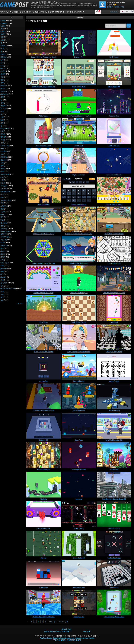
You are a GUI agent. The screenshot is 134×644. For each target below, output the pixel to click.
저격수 (3, 169)
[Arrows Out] (43, 367)
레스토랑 (4, 223)
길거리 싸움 (5, 174)
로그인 (117, 7)
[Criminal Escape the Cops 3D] (43, 396)
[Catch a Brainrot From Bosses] (43, 602)
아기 (2, 66)
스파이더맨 (5, 237)
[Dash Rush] (79, 426)
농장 (2, 143)
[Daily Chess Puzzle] (79, 308)
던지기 (3, 54)
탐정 (2, 120)
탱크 (2, 248)
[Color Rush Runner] (43, 514)
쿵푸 (2, 166)
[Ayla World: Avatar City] (114, 426)
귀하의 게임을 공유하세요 (48, 12)
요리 (2, 154)
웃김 (2, 37)
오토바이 (4, 189)
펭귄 (2, 209)
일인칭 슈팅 (5, 146)
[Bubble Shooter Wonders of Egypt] (43, 43)
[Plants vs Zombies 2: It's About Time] (79, 219)
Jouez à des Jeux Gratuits (85, 638)
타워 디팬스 (5, 263)
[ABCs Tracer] (43, 102)
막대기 (3, 243)
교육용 (3, 134)
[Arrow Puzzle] (114, 367)
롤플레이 (4, 160)
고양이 (3, 212)
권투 (2, 83)
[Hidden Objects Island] (114, 190)
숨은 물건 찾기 (6, 200)
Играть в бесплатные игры (64, 638)
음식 (2, 194)
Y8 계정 (3, 109)
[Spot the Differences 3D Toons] (114, 278)
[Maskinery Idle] (79, 602)
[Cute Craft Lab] (114, 131)
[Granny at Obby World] (114, 337)
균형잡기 (4, 57)
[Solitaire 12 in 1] (114, 514)
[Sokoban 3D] (43, 426)
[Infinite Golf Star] (79, 573)
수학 (2, 180)
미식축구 (4, 151)
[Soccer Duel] (79, 131)
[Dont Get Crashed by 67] (79, 278)
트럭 (2, 97)
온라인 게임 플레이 (74, 640)
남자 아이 (4, 91)
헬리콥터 (4, 137)
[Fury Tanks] (43, 308)
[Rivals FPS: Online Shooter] (43, 337)
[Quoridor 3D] (114, 573)
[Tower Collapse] (114, 396)
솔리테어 (4, 234)
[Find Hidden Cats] (114, 249)
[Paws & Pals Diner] (79, 72)
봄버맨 (3, 74)
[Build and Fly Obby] (43, 160)
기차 (2, 260)
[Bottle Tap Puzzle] (79, 396)
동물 (2, 40)
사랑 (2, 131)
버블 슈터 (4, 86)
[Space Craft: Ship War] (114, 160)
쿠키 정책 (87, 632)
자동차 (3, 183)
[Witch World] (114, 455)
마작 (2, 177)
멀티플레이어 (5, 192)
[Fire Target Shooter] (79, 455)
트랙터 (3, 257)
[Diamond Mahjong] (43, 455)
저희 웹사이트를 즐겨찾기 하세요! (71, 12)
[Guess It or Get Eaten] (79, 190)
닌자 (2, 197)
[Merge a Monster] (114, 72)
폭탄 (2, 77)
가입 (122, 7)
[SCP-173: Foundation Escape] (43, 219)
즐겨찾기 (110, 7)
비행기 (3, 31)
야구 (2, 63)
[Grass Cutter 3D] (79, 544)
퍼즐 (2, 220)
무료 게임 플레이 (59, 640)
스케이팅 (4, 206)
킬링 (2, 266)
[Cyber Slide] (43, 573)
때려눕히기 (5, 94)
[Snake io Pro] (79, 43)
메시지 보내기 (67, 629)
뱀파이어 (4, 268)
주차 (2, 203)
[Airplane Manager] (79, 160)
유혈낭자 (4, 245)
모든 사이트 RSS (55, 632)
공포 (2, 286)
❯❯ (63, 622)
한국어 (125, 11)
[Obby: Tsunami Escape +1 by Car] (79, 102)
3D (1, 29)
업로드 (46, 632)
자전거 (3, 71)
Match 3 (3, 214)
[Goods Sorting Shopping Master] (43, 72)
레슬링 (3, 277)
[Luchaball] (114, 308)
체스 (2, 297)
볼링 (2, 80)
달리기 (3, 34)
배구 (2, 274)
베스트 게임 (4, 12)
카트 (2, 163)
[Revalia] (43, 544)
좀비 (2, 280)
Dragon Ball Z (5, 129)
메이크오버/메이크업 (8, 289)
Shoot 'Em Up (5, 231)
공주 (2, 217)
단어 (2, 111)
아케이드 (4, 46)
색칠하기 (4, 106)
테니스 (3, 251)
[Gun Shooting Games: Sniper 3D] (114, 485)
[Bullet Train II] (79, 514)
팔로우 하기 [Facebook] (115, 11)
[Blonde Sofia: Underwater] (79, 249)
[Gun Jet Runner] (79, 367)
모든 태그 (20, 303)
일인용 (3, 21)
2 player (3, 23)
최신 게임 (13, 12)
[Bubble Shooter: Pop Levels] (43, 278)
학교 (2, 300)
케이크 (3, 254)
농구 (2, 60)
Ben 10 (3, 69)
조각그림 (4, 157)
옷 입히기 (4, 283)
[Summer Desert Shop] (43, 131)
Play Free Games (46, 638)
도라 (2, 123)
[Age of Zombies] (43, 190)
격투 (2, 171)
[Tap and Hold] (114, 102)
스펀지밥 (4, 240)
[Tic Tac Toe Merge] (114, 544)
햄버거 (3, 88)
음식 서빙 (4, 229)
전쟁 (2, 226)
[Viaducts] (43, 485)
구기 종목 (4, 186)
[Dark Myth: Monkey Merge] (114, 219)
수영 (2, 294)
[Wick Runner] (114, 43)
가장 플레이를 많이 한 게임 (28, 12)
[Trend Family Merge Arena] (114, 602)
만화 (2, 117)
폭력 (2, 271)
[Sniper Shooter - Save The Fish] (43, 249)
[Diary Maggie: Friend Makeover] (79, 337)
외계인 (3, 140)
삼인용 (3, 26)
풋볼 (2, 148)
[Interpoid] (79, 485)
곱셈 (2, 292)
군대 (2, 49)
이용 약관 (65, 632)
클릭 (2, 103)
